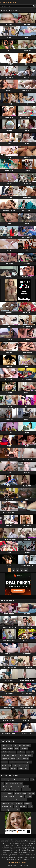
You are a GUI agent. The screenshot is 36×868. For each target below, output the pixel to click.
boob (8, 755)
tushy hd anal (6, 790)
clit (32, 752)
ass (20, 745)
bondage (26, 759)
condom (26, 765)
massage (4, 745)
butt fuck (12, 762)
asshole (19, 759)
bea (21, 783)
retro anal (18, 800)
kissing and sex (16, 790)
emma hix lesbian (7, 787)
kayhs (3, 810)
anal (10, 745)
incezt (25, 800)
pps (7, 783)
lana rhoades (27, 790)
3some (17, 749)
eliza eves (17, 787)
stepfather (5, 807)
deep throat (24, 749)
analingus (13, 769)
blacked (10, 793)
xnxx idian (25, 787)
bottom (4, 749)
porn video (31, 793)
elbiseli (4, 793)
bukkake (4, 752)
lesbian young (14, 783)
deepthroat (12, 752)
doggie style (5, 759)
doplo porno (5, 803)
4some (14, 755)
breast (13, 759)
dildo (20, 765)
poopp (16, 807)
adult (3, 755)
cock (28, 752)
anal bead (5, 762)
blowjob (20, 755)
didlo (27, 769)
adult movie (26, 745)
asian (15, 745)
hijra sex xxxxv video (13, 810)
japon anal (23, 807)
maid (32, 780)
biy (3, 783)
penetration (28, 803)
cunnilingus (5, 769)
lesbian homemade (17, 803)
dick (11, 807)
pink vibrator (29, 755)
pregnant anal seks (20, 793)
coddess (12, 797)
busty (14, 765)
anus (9, 765)
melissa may (5, 780)
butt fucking (21, 752)
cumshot (19, 762)
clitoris (4, 765)
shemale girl (20, 797)
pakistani (28, 797)
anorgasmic (28, 762)
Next (26, 570)
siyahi (30, 807)
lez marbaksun (24, 780)
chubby (10, 749)
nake (12, 800)
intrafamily (5, 800)
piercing (21, 769)
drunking (4, 797)
